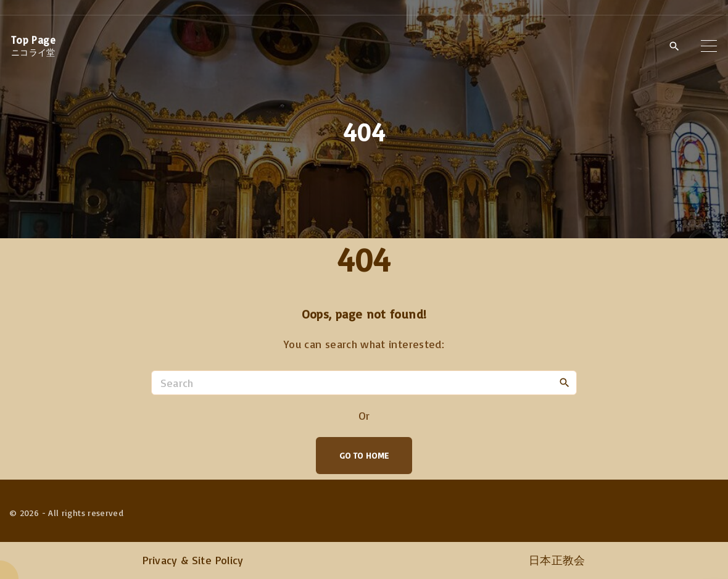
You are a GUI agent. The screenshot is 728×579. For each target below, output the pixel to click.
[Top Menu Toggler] (709, 46)
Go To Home (364, 455)
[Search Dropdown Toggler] (674, 46)
